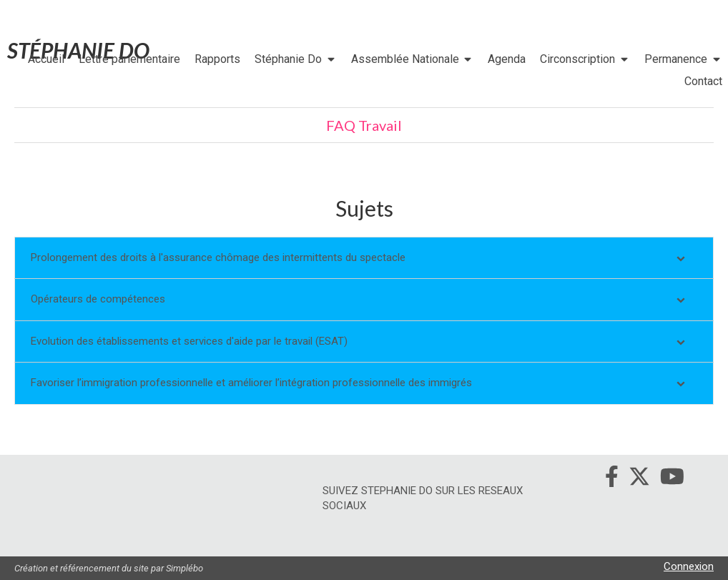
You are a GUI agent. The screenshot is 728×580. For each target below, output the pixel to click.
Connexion (689, 566)
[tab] (364, 258)
